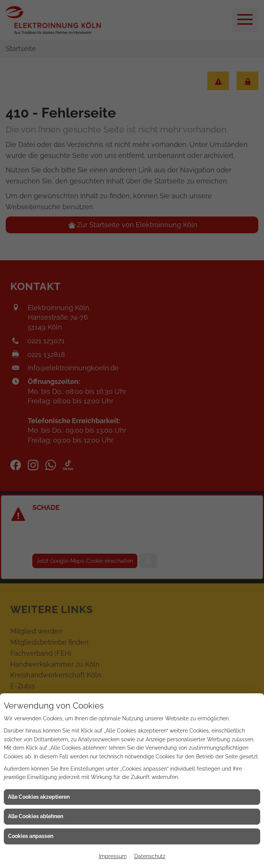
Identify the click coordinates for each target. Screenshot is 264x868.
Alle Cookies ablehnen (36, 816)
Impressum (113, 856)
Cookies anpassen (31, 836)
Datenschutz (150, 856)
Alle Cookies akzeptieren (39, 797)
